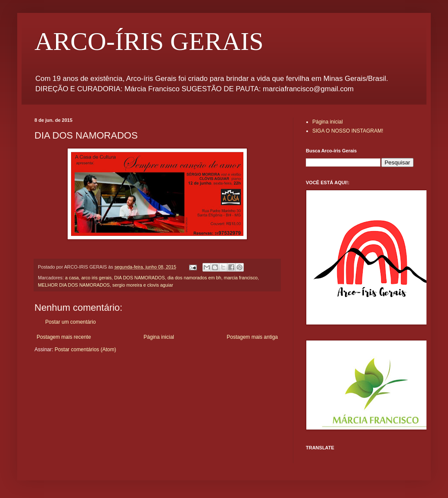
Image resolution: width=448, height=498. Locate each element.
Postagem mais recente (64, 337)
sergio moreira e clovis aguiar (143, 285)
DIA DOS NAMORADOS (140, 278)
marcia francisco (241, 278)
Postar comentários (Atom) (86, 350)
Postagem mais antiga (252, 337)
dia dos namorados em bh (194, 278)
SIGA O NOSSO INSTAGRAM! (348, 131)
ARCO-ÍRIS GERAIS (149, 41)
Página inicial (159, 337)
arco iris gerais (96, 278)
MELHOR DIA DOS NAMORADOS (74, 285)
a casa (72, 278)
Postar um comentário (70, 322)
